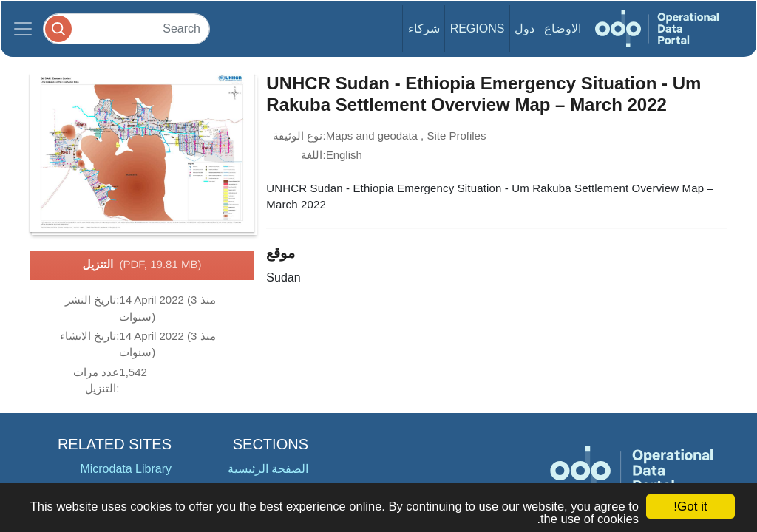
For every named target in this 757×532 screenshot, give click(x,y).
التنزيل (142, 265)
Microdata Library (126, 469)
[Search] (126, 28)
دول (525, 28)
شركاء (424, 28)
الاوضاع (563, 28)
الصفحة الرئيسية (268, 469)
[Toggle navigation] (23, 29)
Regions (478, 28)
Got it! (690, 507)
